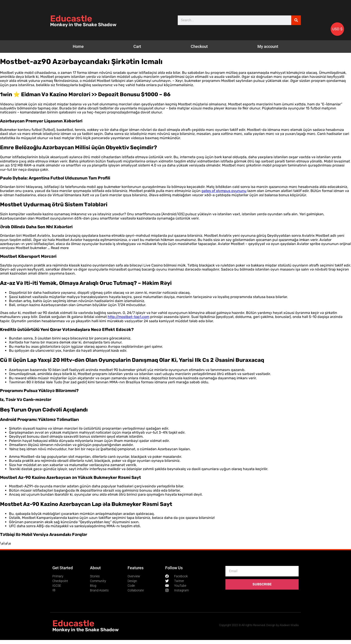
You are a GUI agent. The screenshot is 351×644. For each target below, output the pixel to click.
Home (78, 46)
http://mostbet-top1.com (128, 317)
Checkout (199, 46)
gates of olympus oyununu (224, 191)
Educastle (71, 19)
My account (268, 46)
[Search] (296, 20)
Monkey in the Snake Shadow (83, 25)
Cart (137, 46)
